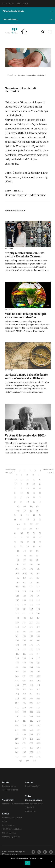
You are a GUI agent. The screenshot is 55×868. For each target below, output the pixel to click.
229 (24, 708)
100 (17, 565)
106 (31, 569)
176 (17, 649)
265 (24, 748)
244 (17, 725)
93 (25, 555)
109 (25, 573)
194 (31, 667)
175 (38, 645)
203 (39, 676)
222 (31, 699)
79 (22, 542)
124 (17, 591)
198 (31, 672)
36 (40, 497)
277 (28, 761)
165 (24, 636)
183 (38, 654)
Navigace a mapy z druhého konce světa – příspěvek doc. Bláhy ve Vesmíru (26, 378)
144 (17, 614)
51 (22, 515)
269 (24, 752)
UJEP (25, 4)
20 (34, 484)
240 (17, 721)
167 (38, 636)
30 (34, 493)
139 (38, 605)
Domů (10, 75)
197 (24, 672)
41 (40, 502)
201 (24, 676)
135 (38, 600)
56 (21, 520)
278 (35, 761)
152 (17, 623)
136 (17, 605)
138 (31, 605)
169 (24, 640)
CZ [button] (5, 4)
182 (31, 654)
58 (34, 520)
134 (31, 600)
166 (31, 636)
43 (25, 506)
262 (31, 743)
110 (32, 573)
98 (31, 560)
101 (24, 565)
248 (17, 730)
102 (31, 565)
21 (40, 484)
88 (18, 551)
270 (32, 752)
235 (39, 712)
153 (24, 623)
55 (15, 520)
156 (17, 627)
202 (31, 676)
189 (24, 663)
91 (37, 551)
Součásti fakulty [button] (28, 19)
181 (24, 654)
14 (28, 480)
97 (25, 560)
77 (40, 538)
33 (21, 497)
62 (31, 524)
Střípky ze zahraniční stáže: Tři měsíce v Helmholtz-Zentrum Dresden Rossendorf (25, 256)
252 (17, 734)
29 (28, 493)
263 (39, 743)
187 (38, 658)
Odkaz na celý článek (17, 177)
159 (38, 627)
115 (38, 578)
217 (24, 694)
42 (18, 506)
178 (31, 649)
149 (24, 618)
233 (24, 712)
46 (18, 511)
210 (32, 685)
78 (15, 542)
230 (32, 708)
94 (31, 555)
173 (24, 645)
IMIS (19, 4)
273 (24, 757)
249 (24, 730)
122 (31, 587)
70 (28, 533)
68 (15, 533)
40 (34, 502)
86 (34, 547)
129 (24, 596)
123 (38, 587)
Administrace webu (11, 851)
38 (21, 502)
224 (17, 703)
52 (28, 515)
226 (31, 703)
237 (24, 717)
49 (37, 511)
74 (21, 538)
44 (31, 506)
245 (24, 725)
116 (18, 582)
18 (22, 484)
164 (17, 636)
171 (38, 640)
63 (37, 524)
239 (39, 717)
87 (40, 547)
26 (40, 488)
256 (17, 739)
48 (31, 511)
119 (38, 582)
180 (18, 654)
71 (34, 533)
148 (17, 618)
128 (17, 596)
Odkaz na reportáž (16, 195)
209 (25, 685)
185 (24, 658)
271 (39, 752)
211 (39, 685)
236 (17, 717)
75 (28, 538)
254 (31, 734)
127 (38, 591)
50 (15, 515)
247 (39, 725)
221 (24, 699)
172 (17, 645)
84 (21, 547)
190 (31, 663)
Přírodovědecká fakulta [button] (28, 11)
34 (28, 497)
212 (17, 690)
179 (38, 649)
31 (40, 493)
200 (17, 676)
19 (27, 484)
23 (21, 488)
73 (15, 538)
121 (24, 587)
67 (37, 529)
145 (24, 614)
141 (24, 609)
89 (25, 551)
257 (24, 739)
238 (31, 717)
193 (24, 667)
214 (31, 690)
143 (38, 609)
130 (31, 596)
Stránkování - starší (49, 471)
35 (34, 497)
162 (31, 632)
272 (17, 757)
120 (18, 587)
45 (37, 506)
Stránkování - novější (10, 471)
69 (22, 533)
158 (31, 627)
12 (16, 480)
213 (24, 690)
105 (24, 569)
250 (32, 730)
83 (15, 547)
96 (18, 560)
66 (31, 529)
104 (17, 569)
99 (37, 560)
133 (24, 600)
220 (17, 699)
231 (39, 708)
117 (24, 582)
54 (40, 515)
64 (18, 529)
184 (17, 658)
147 (38, 614)
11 (39, 475)
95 (37, 555)
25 (34, 488)
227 (39, 703)
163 (38, 632)
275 (39, 757)
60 (18, 524)
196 (17, 672)
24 (28, 488)
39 (28, 502)
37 (15, 502)
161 (24, 632)
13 (22, 480)
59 (40, 520)
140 (17, 609)
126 (31, 591)
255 (39, 734)
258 (31, 739)
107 (38, 569)
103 (38, 565)
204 (17, 681)
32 (15, 497)
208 (17, 685)
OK (27, 863)
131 (38, 596)
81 (34, 542)
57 (28, 520)
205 (24, 681)
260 (17, 743)
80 (28, 542)
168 (17, 640)
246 (31, 725)
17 (16, 484)
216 (17, 694)
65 (25, 529)
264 (17, 748)
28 (22, 493)
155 (38, 623)
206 (31, 681)
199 (38, 672)
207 (39, 681)
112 (18, 578)
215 (38, 690)
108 (18, 573)
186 (31, 658)
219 (38, 694)
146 (31, 614)
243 (39, 721)
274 (31, 757)
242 (31, 721)
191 (38, 663)
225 (24, 703)
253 (24, 734)
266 (31, 748)
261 (24, 743)
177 (24, 649)
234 (31, 712)
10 (33, 475)
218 (31, 694)
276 (21, 761)
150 (32, 618)
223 (38, 699)
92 (18, 555)
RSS (23, 851)
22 (15, 488)
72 (40, 533)
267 (39, 748)
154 (31, 623)
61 (25, 524)
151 (38, 618)
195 (38, 667)
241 (24, 721)
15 (34, 480)
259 (39, 739)
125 (24, 591)
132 (17, 600)
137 (24, 605)
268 (17, 752)
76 (34, 538)
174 (31, 645)
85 (28, 547)
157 (24, 627)
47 (25, 511)
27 (15, 493)
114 (31, 578)
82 (40, 542)
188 (17, 663)
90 (31, 551)
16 (40, 480)
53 (34, 515)
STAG (12, 4)
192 (17, 667)
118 (31, 582)
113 (24, 578)
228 (17, 708)
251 (39, 730)
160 (17, 632)
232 (17, 712)
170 (32, 640)
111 (38, 573)
